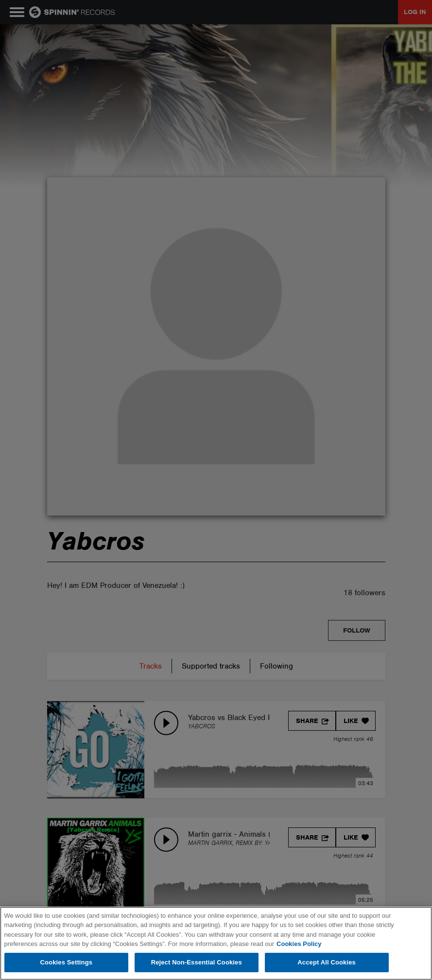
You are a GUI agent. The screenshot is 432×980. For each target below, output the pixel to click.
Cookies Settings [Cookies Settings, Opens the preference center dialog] (67, 962)
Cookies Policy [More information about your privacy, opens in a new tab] (299, 944)
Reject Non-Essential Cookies (197, 962)
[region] (216, 943)
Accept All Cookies (327, 962)
